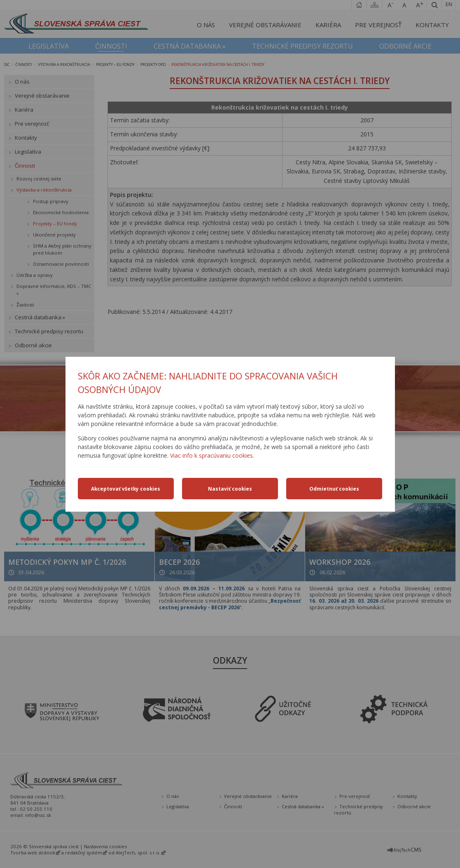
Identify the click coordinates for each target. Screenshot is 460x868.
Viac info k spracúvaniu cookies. (212, 455)
